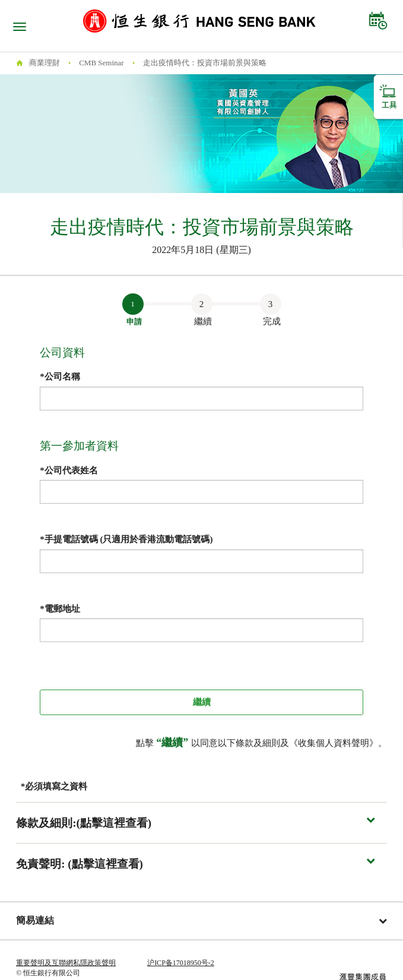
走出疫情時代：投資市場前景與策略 (205, 63)
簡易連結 (201, 920)
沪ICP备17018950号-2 (181, 963)
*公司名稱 (60, 377)
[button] (201, 823)
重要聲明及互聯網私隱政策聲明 (66, 963)
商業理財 (45, 63)
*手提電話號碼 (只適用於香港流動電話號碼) (126, 539)
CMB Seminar (101, 63)
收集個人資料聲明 (334, 743)
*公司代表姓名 (69, 470)
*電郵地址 (60, 609)
